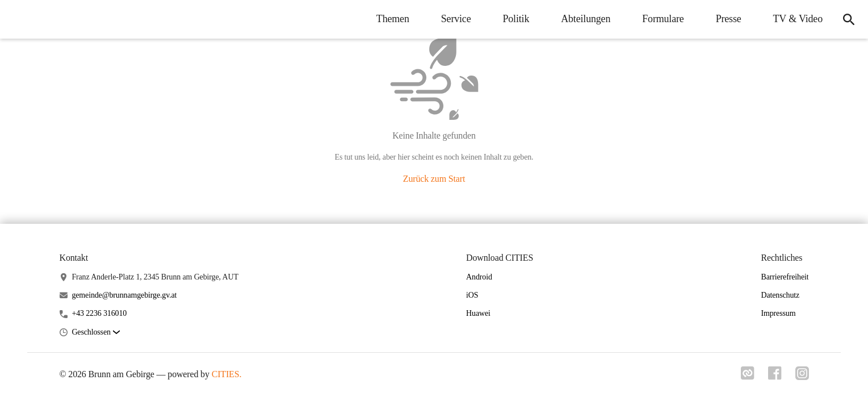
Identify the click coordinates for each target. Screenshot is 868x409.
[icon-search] (849, 19)
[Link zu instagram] (802, 377)
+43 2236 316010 (99, 313)
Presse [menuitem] (729, 19)
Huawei (478, 313)
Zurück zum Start (434, 179)
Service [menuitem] (456, 19)
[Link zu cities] (748, 377)
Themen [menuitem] (393, 19)
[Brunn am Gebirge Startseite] (17, 19)
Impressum (778, 313)
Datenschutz (780, 295)
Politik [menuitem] (516, 19)
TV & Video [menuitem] (798, 19)
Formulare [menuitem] (663, 19)
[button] (95, 333)
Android (479, 277)
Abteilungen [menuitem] (586, 19)
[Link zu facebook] (775, 377)
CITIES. (227, 374)
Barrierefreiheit (785, 277)
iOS (472, 295)
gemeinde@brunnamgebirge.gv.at (124, 295)
